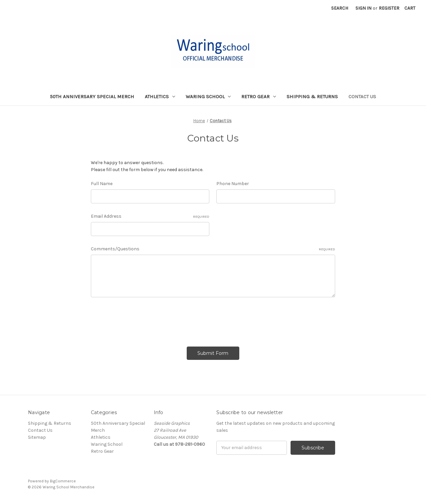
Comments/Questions (213, 249)
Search (340, 8)
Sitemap (37, 437)
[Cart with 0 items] (410, 8)
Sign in (363, 8)
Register (389, 8)
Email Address (150, 216)
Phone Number (233, 184)
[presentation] (141, 320)
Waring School (208, 97)
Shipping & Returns (312, 97)
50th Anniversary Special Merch (92, 97)
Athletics (160, 97)
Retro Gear (259, 97)
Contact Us (362, 97)
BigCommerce (63, 481)
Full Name (102, 184)
